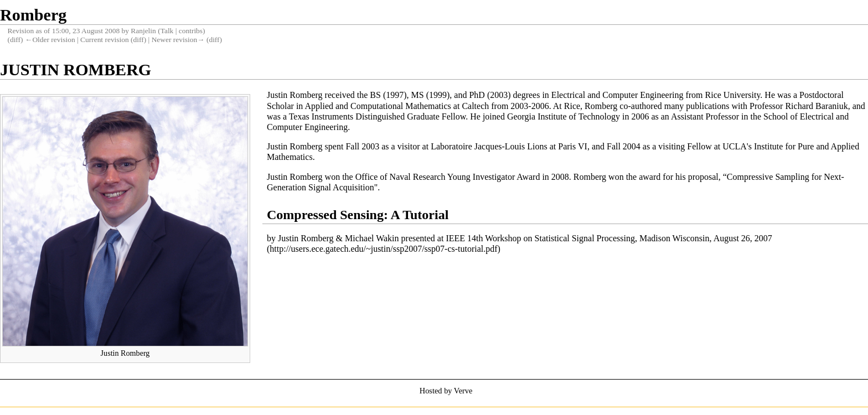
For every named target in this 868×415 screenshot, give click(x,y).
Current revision (105, 40)
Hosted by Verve (446, 391)
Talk (167, 31)
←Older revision (50, 40)
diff (15, 40)
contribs (191, 31)
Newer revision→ (178, 40)
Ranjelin (143, 31)
